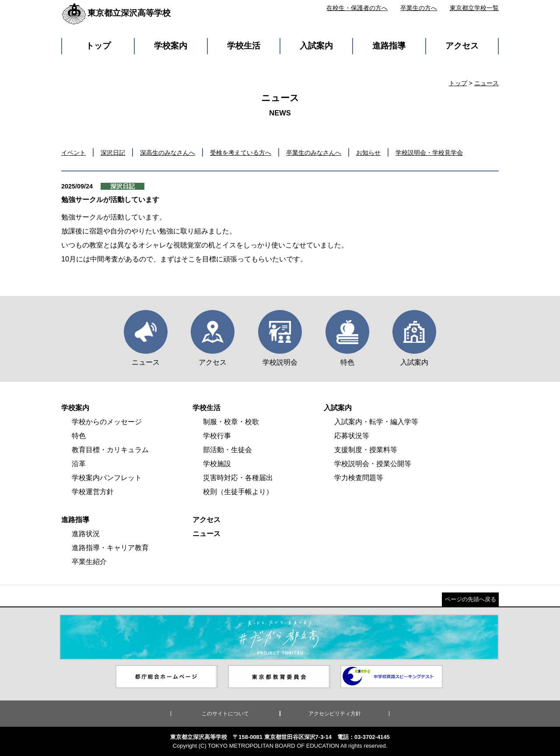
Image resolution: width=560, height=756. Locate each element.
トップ (98, 46)
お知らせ (368, 153)
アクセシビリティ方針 (335, 714)
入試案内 (316, 46)
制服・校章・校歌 (231, 422)
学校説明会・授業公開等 (373, 464)
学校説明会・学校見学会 (429, 153)
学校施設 (217, 464)
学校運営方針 (93, 492)
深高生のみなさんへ (168, 153)
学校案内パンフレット (107, 478)
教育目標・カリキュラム (110, 450)
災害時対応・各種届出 (238, 478)
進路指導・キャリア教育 (110, 548)
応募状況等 (352, 436)
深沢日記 (113, 153)
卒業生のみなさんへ (314, 153)
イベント (73, 153)
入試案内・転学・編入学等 (376, 422)
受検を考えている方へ (241, 153)
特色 (79, 436)
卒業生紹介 (89, 562)
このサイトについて (225, 714)
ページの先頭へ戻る (471, 599)
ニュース (486, 83)
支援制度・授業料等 (366, 450)
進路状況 (86, 534)
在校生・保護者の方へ (357, 8)
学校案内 (171, 46)
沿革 (79, 464)
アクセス (462, 46)
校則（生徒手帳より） (238, 492)
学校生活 (244, 46)
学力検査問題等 (359, 478)
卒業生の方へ (419, 8)
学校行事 (217, 436)
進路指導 (389, 46)
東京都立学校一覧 (474, 8)
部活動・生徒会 (227, 450)
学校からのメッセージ (107, 422)
